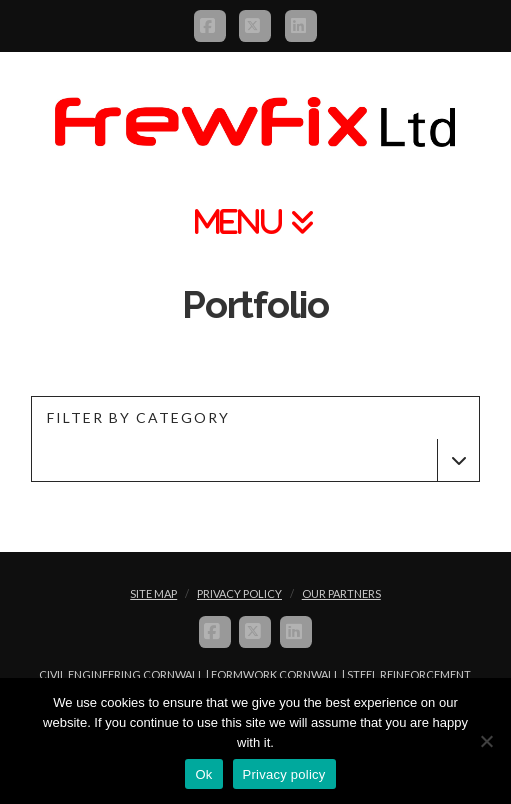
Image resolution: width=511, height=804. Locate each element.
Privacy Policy (239, 593)
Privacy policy (284, 774)
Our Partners (341, 593)
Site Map (153, 593)
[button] (255, 221)
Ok (203, 774)
